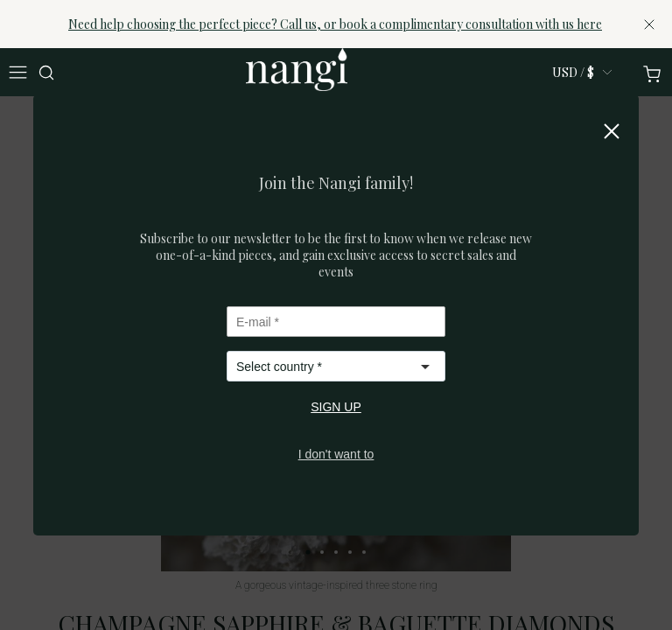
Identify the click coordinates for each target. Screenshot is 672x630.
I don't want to (336, 454)
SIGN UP (336, 407)
